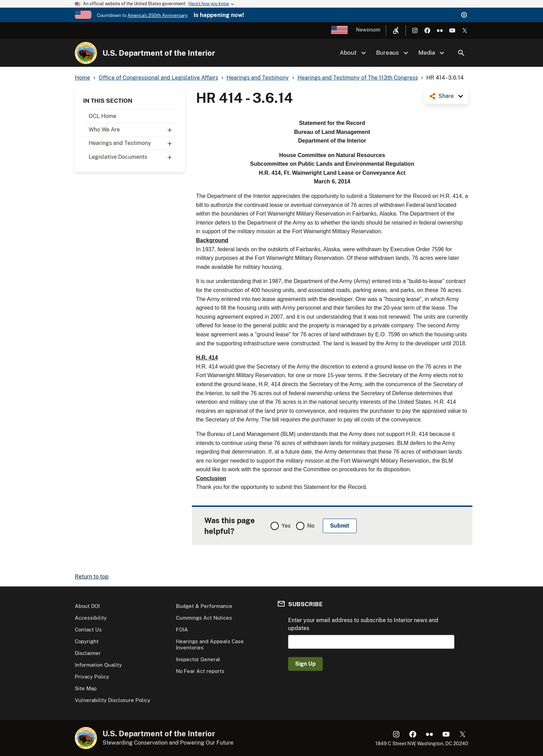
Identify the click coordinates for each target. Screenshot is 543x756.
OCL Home (103, 116)
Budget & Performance (204, 606)
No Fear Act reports (200, 671)
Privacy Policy (92, 677)
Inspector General (198, 659)
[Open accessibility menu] (396, 30)
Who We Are (133, 130)
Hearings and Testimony (133, 143)
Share (446, 96)
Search (461, 53)
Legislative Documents (133, 157)
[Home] (86, 53)
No (311, 526)
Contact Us (88, 630)
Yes (286, 526)
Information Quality (98, 665)
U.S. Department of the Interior (159, 53)
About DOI (87, 606)
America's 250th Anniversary (157, 15)
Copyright (87, 641)
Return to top (92, 577)
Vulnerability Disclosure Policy (113, 700)
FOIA (182, 630)
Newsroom (368, 30)
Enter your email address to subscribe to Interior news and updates (363, 624)
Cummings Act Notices (204, 618)
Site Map (86, 688)
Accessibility (91, 618)
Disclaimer (88, 653)
